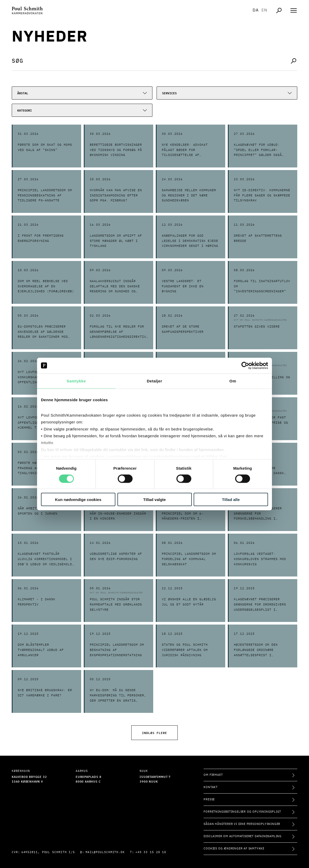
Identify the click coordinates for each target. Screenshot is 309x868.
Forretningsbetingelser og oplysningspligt (242, 812)
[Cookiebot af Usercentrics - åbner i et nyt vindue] (245, 365)
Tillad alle (231, 500)
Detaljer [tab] (154, 381)
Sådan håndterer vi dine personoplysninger (242, 824)
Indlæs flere (154, 733)
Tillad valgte (154, 500)
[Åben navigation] (294, 10)
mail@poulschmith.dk (105, 852)
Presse (209, 799)
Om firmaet (213, 775)
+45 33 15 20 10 (151, 852)
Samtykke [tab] (76, 381)
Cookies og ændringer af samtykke (234, 849)
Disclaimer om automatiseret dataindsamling (243, 836)
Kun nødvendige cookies (78, 500)
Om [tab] (233, 381)
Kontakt (211, 787)
